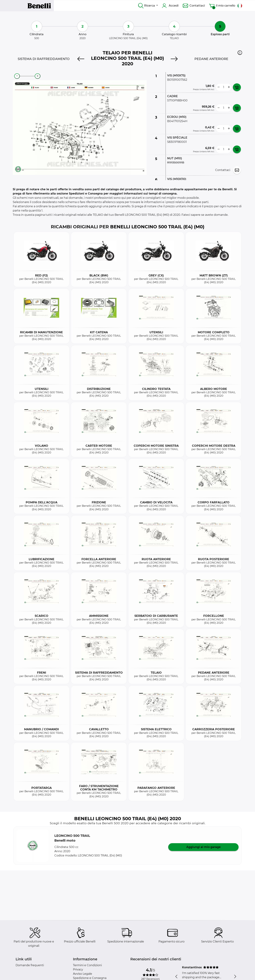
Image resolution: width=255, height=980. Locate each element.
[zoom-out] (17, 76)
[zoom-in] (38, 76)
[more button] (229, 87)
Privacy (78, 969)
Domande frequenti (30, 965)
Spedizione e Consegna (90, 978)
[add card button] (237, 87)
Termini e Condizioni (87, 965)
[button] (240, 53)
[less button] (219, 87)
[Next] (174, 59)
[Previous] (81, 59)
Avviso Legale (83, 974)
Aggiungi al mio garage (203, 847)
